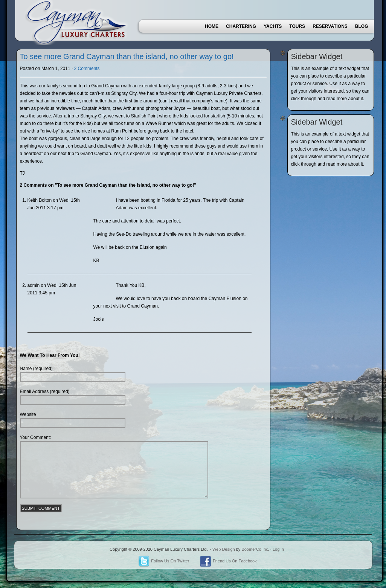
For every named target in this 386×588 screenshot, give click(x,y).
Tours (297, 26)
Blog (362, 26)
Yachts (273, 26)
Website (28, 414)
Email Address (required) (45, 391)
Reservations (330, 26)
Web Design (224, 549)
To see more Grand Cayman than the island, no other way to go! (127, 56)
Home (212, 26)
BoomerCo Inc (255, 549)
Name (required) (36, 369)
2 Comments (87, 69)
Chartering (241, 26)
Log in (278, 549)
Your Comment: (36, 437)
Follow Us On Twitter (164, 561)
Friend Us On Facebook (228, 561)
